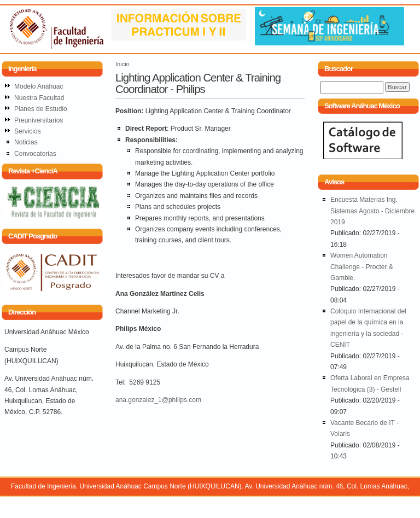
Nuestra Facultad (39, 98)
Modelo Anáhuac (39, 86)
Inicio (122, 64)
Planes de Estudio (41, 109)
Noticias (26, 142)
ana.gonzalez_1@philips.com (158, 400)
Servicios (28, 131)
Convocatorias (35, 154)
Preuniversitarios (39, 120)
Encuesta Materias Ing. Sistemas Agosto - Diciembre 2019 (372, 211)
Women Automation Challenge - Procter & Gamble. (362, 267)
